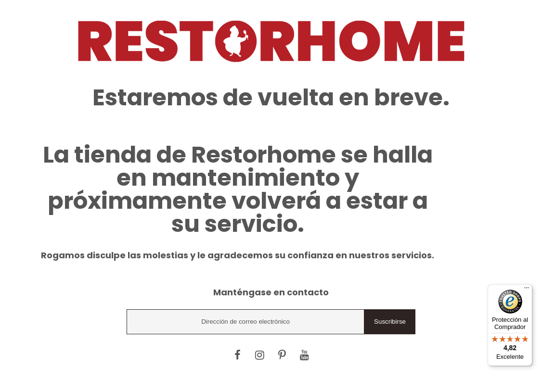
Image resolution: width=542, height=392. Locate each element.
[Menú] (527, 290)
